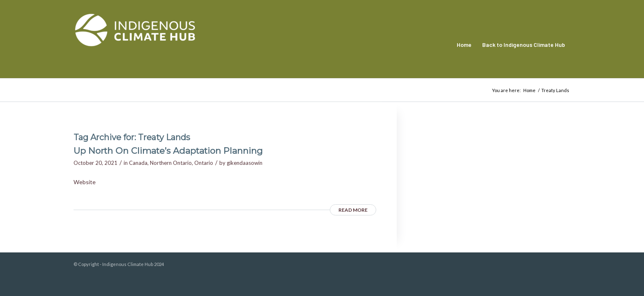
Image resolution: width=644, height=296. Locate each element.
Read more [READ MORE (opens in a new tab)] (353, 210)
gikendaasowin (245, 163)
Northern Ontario (171, 163)
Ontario (204, 163)
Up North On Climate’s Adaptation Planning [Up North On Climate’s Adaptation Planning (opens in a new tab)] (168, 151)
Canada (138, 163)
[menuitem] (464, 45)
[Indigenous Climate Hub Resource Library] (135, 45)
